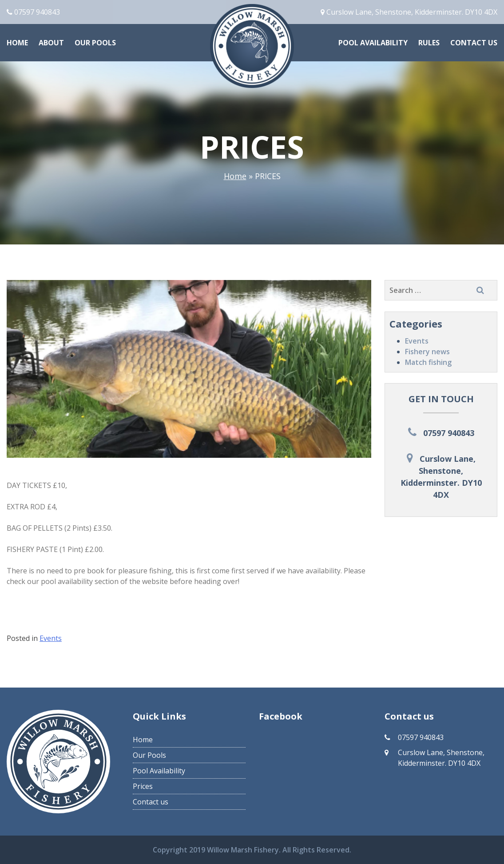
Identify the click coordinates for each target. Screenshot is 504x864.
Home (17, 43)
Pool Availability (373, 43)
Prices (143, 786)
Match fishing (428, 362)
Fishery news (427, 352)
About (51, 43)
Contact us (474, 43)
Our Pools (95, 43)
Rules (429, 43)
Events (417, 341)
